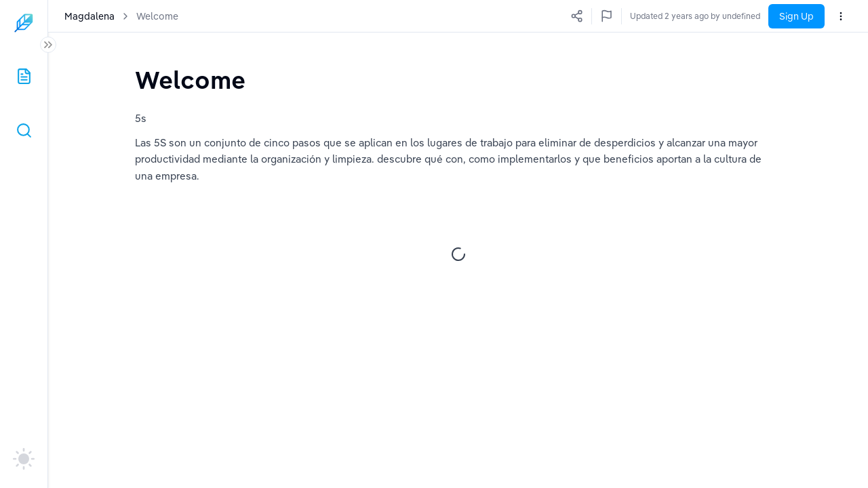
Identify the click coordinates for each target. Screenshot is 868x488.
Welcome (157, 16)
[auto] (24, 459)
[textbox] (190, 80)
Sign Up (796, 16)
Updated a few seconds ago (708, 16)
